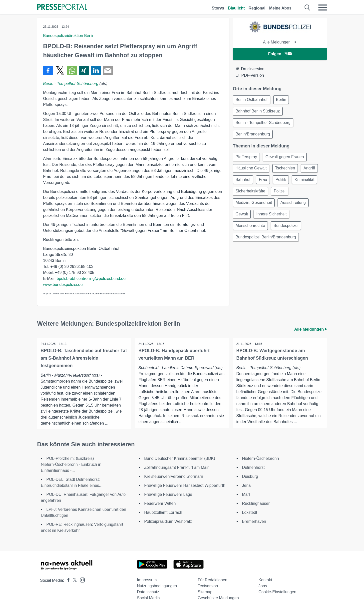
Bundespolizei (288, 231)
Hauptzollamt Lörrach (163, 512)
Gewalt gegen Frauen (286, 159)
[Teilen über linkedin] (96, 70)
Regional (257, 8)
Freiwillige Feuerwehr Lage (168, 494)
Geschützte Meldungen (218, 598)
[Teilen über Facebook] (48, 70)
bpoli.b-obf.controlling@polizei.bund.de (91, 279)
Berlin (283, 100)
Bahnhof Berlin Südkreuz (258, 112)
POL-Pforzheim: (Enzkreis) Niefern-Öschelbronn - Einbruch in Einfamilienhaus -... (71, 464)
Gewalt (242, 219)
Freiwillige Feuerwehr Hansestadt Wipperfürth (185, 485)
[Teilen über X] (60, 70)
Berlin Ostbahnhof (252, 100)
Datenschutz (148, 592)
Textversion (208, 586)
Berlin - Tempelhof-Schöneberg (71, 84)
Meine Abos (280, 8)
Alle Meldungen (280, 42)
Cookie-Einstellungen (277, 592)
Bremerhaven (254, 521)
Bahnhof (244, 183)
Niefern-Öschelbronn (261, 458)
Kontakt (265, 580)
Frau (264, 183)
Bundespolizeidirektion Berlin (69, 36)
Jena (246, 485)
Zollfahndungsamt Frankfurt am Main (177, 467)
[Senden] (108, 70)
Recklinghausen (256, 503)
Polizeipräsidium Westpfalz (168, 521)
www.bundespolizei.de (63, 285)
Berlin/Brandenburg (253, 136)
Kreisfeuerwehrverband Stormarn (174, 476)
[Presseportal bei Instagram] (81, 580)
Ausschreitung (295, 207)
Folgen (280, 54)
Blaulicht (236, 8)
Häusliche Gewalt (252, 171)
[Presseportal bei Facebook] (67, 580)
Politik (283, 183)
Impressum (147, 580)
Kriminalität (308, 183)
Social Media (148, 598)
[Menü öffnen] (323, 7)
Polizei (281, 195)
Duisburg (250, 476)
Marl (246, 494)
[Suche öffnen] (307, 7)
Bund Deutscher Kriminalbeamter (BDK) (180, 458)
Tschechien (287, 171)
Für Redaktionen (212, 580)
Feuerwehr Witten (160, 503)
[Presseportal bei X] (73, 580)
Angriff (312, 171)
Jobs (263, 586)
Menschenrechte (251, 231)
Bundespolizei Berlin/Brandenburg (266, 243)
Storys (218, 8)
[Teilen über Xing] (84, 70)
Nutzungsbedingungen (157, 586)
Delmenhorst (253, 467)
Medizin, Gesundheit (254, 207)
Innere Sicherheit (273, 219)
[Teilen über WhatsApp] (72, 70)
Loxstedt (250, 512)
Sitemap (205, 592)
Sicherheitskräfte (251, 195)
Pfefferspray (247, 159)
